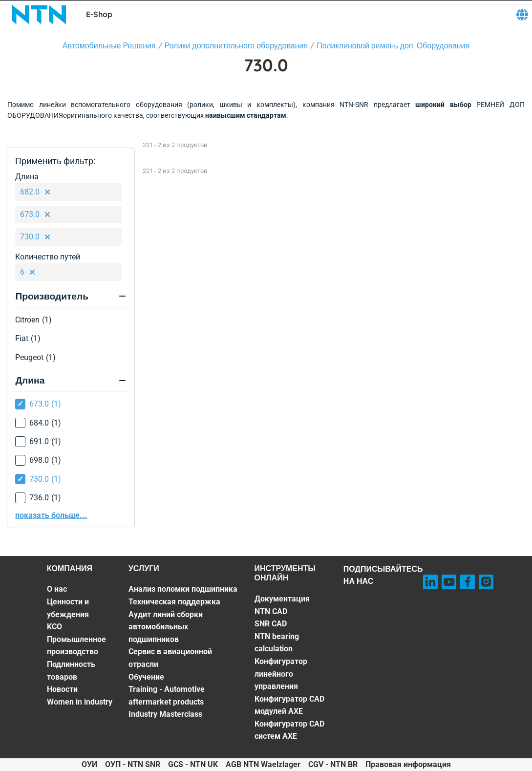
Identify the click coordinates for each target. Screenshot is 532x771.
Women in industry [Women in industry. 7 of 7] (80, 702)
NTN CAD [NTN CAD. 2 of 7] (271, 611)
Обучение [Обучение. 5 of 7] (146, 677)
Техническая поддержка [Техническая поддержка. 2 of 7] (174, 602)
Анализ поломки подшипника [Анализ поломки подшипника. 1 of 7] (183, 589)
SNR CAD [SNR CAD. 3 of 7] (271, 624)
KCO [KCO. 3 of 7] (54, 627)
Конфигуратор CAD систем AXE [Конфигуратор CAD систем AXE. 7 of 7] (289, 730)
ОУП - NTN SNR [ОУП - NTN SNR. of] (133, 764)
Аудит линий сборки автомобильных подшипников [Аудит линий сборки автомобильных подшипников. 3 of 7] (166, 627)
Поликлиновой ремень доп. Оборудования (393, 45)
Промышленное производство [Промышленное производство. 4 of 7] (76, 646)
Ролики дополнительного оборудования (236, 45)
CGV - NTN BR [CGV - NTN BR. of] (333, 764)
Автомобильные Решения (109, 45)
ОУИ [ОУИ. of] (89, 764)
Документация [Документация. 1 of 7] (282, 599)
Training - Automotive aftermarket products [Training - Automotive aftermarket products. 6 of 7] (167, 696)
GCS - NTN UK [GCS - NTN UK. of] (193, 764)
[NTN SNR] (39, 15)
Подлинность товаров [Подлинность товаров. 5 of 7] (71, 671)
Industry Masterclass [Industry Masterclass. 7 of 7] (165, 714)
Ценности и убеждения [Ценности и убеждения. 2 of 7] (68, 608)
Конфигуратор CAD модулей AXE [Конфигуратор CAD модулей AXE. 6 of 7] (289, 705)
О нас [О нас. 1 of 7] (57, 589)
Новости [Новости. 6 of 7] (62, 689)
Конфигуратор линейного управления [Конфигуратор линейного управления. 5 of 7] (281, 674)
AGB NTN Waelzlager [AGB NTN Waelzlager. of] (263, 764)
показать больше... (51, 515)
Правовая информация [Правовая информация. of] (408, 764)
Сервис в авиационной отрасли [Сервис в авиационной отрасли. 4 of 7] (170, 658)
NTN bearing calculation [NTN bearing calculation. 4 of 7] (277, 643)
